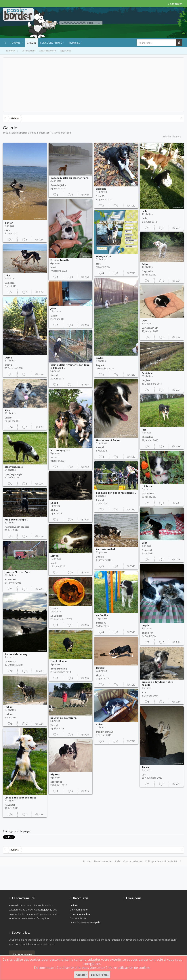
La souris (10, 661)
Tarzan (146, 767)
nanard (55, 457)
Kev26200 (10, 805)
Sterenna (11, 579)
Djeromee (56, 782)
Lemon (55, 556)
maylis (146, 625)
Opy (144, 321)
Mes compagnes (60, 450)
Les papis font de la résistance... (116, 493)
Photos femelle (60, 260)
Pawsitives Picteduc (17, 527)
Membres (74, 43)
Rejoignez (47, 910)
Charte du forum (133, 861)
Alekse (54, 510)
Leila (145, 211)
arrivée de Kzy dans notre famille (157, 683)
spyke (100, 358)
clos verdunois (14, 467)
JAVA (53, 308)
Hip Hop (55, 774)
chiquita (101, 189)
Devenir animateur (80, 914)
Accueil (87, 861)
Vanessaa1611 (150, 328)
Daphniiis (148, 271)
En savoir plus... (100, 975)
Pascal (54, 375)
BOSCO (100, 668)
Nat (98, 264)
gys (144, 774)
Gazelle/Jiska (58, 185)
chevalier (147, 633)
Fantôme (147, 373)
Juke (7, 275)
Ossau (54, 608)
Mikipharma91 (105, 732)
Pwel (53, 267)
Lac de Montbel (105, 549)
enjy (7, 230)
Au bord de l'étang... (17, 654)
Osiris (8, 358)
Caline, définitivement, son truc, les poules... (70, 366)
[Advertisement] (93, 85)
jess (144, 430)
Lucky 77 (101, 623)
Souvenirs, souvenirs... (64, 718)
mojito (146, 380)
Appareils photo (48, 51)
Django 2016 (103, 256)
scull (53, 563)
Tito (7, 410)
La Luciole (56, 616)
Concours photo (51, 43)
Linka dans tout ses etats (20, 798)
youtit (100, 557)
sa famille (102, 615)
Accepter (81, 975)
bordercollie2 (59, 669)
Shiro (99, 724)
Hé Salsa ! (147, 486)
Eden (145, 264)
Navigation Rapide (90, 922)
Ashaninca (148, 493)
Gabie (54, 316)
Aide (118, 861)
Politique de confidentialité (161, 861)
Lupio (8, 418)
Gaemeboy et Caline (108, 440)
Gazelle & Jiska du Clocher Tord (69, 178)
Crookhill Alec (59, 661)
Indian (9, 707)
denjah (9, 223)
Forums (15, 43)
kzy (144, 692)
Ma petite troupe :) (16, 520)
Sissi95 (100, 196)
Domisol (147, 550)
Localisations (29, 51)
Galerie (32, 43)
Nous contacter (103, 861)
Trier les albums (172, 137)
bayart (100, 365)
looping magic (14, 474)
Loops (54, 503)
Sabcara (10, 283)
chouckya (148, 437)
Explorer (12, 51)
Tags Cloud (65, 51)
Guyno (100, 675)
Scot (145, 543)
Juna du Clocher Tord (18, 572)
